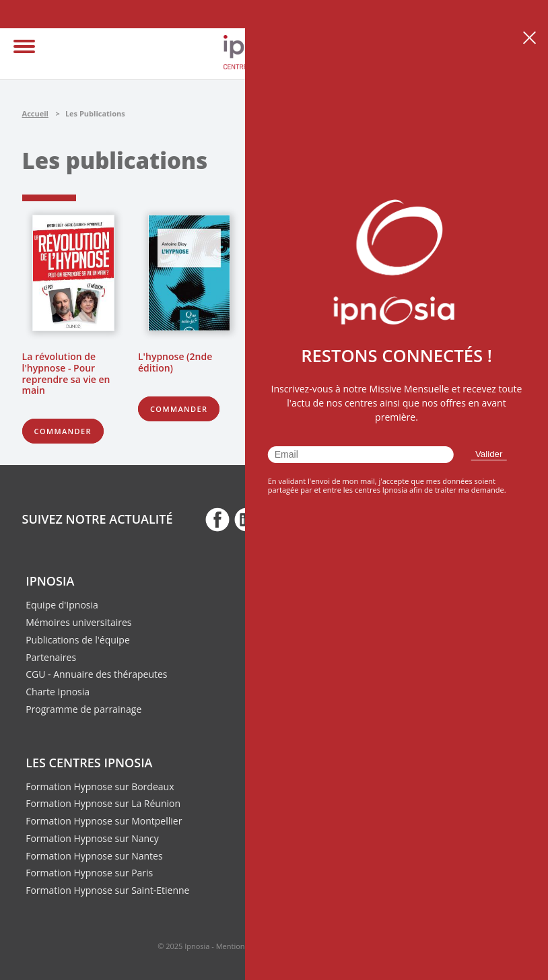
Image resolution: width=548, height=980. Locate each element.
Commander (63, 431)
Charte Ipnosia (58, 692)
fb (217, 519)
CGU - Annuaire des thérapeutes (96, 674)
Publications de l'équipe (78, 640)
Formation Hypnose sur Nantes (94, 856)
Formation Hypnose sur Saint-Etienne (107, 890)
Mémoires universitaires (78, 622)
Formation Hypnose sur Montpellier (104, 821)
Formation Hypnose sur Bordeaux (100, 786)
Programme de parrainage (83, 709)
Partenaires (51, 657)
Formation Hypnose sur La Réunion (103, 803)
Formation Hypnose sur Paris (89, 873)
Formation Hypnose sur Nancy (92, 838)
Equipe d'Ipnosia (62, 605)
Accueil (35, 113)
